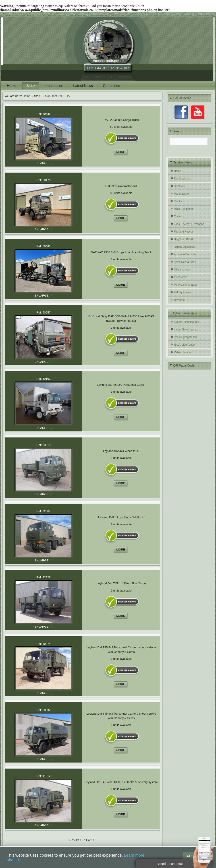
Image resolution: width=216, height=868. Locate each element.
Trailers (179, 216)
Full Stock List (182, 179)
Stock (31, 86)
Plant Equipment (184, 209)
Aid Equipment (183, 292)
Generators (181, 277)
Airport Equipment (185, 247)
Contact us (111, 86)
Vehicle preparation (186, 337)
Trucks (178, 201)
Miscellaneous (183, 270)
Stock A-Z (180, 186)
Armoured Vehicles (185, 254)
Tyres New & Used (185, 262)
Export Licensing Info (187, 322)
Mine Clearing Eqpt (185, 285)
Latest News (83, 86)
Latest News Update (186, 330)
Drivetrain (180, 300)
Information (54, 86)
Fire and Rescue (184, 232)
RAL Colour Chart (185, 345)
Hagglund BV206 (184, 239)
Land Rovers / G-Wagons (189, 224)
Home (12, 86)
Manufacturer (53, 96)
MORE (121, 152)
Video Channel (183, 352)
